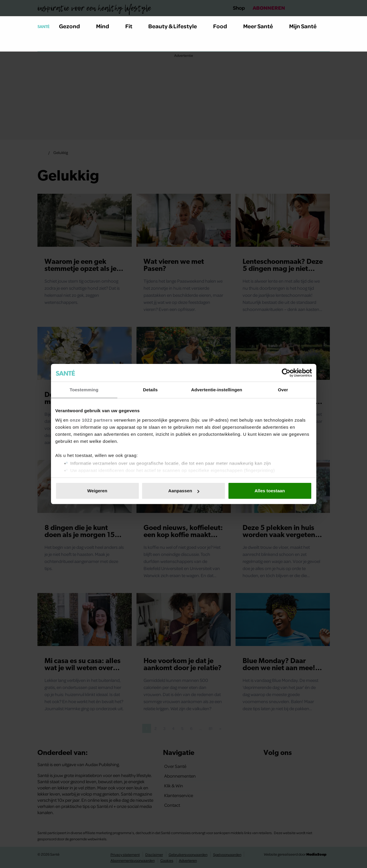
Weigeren (97, 491)
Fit (132, 26)
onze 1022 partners (91, 420)
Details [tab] (150, 390)
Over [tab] (283, 390)
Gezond (73, 26)
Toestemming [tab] (84, 390)
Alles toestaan (270, 491)
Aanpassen (184, 491)
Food (223, 26)
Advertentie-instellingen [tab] (217, 390)
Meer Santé (261, 26)
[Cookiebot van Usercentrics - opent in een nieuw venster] (286, 373)
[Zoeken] (42, 44)
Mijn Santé (307, 26)
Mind (106, 26)
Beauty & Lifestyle (176, 26)
